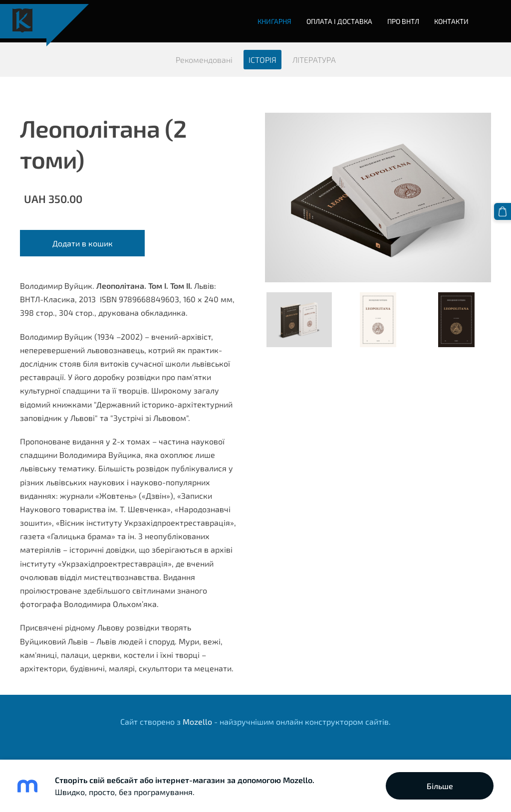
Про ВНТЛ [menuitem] (403, 21)
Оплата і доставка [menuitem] (339, 21)
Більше (440, 786)
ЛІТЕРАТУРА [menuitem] (314, 60)
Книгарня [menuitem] (274, 21)
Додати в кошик (83, 243)
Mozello (197, 721)
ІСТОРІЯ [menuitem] (262, 60)
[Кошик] (503, 211)
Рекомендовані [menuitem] (204, 60)
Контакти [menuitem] (451, 21)
